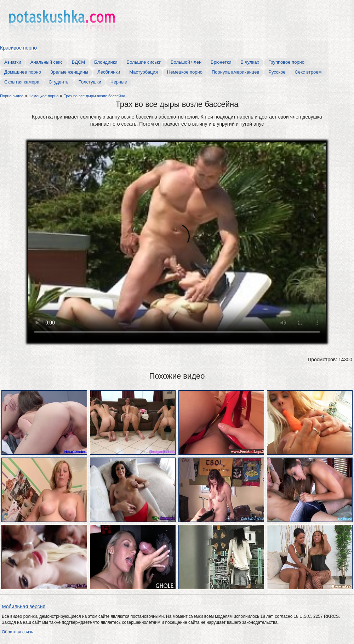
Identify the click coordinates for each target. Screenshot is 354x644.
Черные (119, 82)
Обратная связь (17, 632)
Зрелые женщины (69, 72)
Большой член (186, 62)
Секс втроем (308, 72)
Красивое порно (18, 48)
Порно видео (12, 96)
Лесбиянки (109, 72)
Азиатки (13, 62)
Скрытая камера (22, 82)
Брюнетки (221, 62)
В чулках (250, 62)
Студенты (59, 82)
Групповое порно (286, 62)
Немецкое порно (185, 72)
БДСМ (78, 62)
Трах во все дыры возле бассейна (94, 96)
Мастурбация (144, 72)
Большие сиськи (144, 62)
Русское (277, 72)
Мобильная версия (24, 606)
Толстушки (90, 82)
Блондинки (106, 62)
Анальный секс (47, 62)
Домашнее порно (23, 72)
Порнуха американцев (235, 72)
